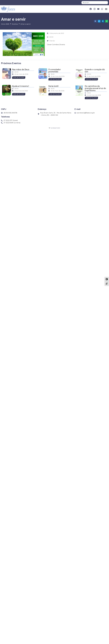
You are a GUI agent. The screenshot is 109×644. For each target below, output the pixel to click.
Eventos (15, 24)
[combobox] (95, 3)
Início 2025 (5, 24)
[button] (106, 9)
